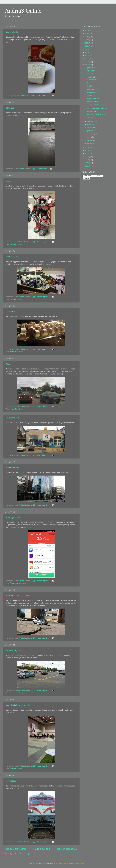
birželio (90, 128)
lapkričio (90, 71)
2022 (87, 43)
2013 (87, 150)
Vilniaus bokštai (12, 468)
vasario (90, 140)
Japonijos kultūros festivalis (18, 705)
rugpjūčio (90, 121)
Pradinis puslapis (42, 849)
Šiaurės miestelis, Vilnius (19, 583)
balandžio (91, 134)
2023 (87, 40)
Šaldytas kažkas (12, 32)
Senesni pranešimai (67, 849)
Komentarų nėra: (43, 96)
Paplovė (9, 364)
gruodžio (90, 68)
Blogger (82, 863)
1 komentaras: (42, 169)
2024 (87, 37)
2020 (87, 49)
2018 (87, 55)
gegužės (90, 131)
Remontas (10, 108)
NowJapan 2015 (12, 257)
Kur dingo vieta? (13, 517)
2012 (87, 153)
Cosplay (9, 181)
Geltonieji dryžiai (13, 650)
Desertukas (10, 312)
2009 (87, 163)
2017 (87, 59)
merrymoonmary (62, 863)
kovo (89, 137)
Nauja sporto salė (13, 418)
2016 (87, 62)
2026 (87, 30)
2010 (87, 160)
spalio (89, 74)
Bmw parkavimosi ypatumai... (18, 596)
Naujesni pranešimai (16, 849)
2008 (87, 166)
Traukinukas (11, 781)
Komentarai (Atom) (22, 854)
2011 (87, 157)
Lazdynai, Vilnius (16, 244)
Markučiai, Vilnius (16, 352)
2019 (87, 52)
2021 (87, 46)
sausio (90, 143)
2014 (87, 147)
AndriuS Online (23, 11)
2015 (87, 65)
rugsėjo (90, 77)
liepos (89, 124)
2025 (87, 34)
